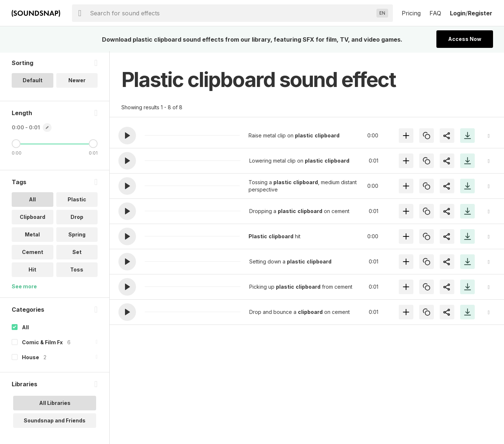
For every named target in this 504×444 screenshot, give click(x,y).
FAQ (435, 13)
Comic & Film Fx (42, 344)
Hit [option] (32, 271)
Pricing (411, 13)
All (25, 329)
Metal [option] (32, 236)
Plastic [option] (77, 201)
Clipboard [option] (33, 218)
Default (33, 82)
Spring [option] (77, 236)
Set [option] (77, 253)
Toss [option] (77, 271)
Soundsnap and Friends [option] (55, 422)
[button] (127, 136)
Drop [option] (77, 218)
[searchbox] (232, 13)
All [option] (32, 201)
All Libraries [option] (55, 404)
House (31, 359)
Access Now (465, 39)
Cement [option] (33, 253)
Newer (77, 82)
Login (458, 13)
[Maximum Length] (93, 145)
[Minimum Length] (16, 145)
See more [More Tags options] (24, 288)
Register (480, 13)
